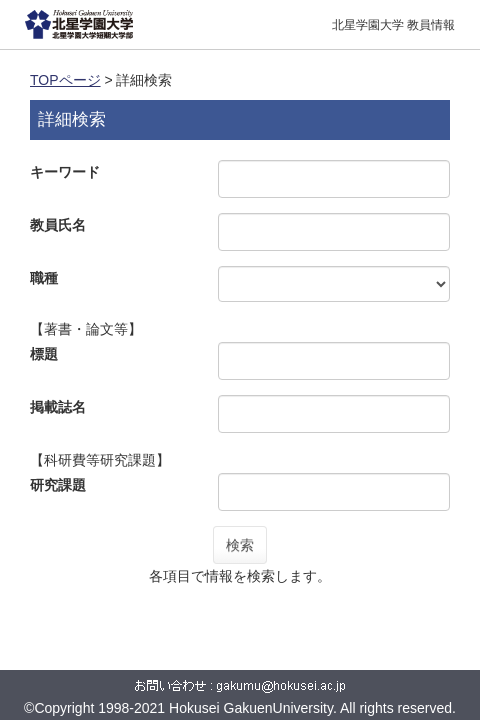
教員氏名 (58, 225)
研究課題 (58, 485)
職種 (44, 278)
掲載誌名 (58, 407)
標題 (44, 354)
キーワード (65, 172)
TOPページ (65, 80)
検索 (240, 545)
